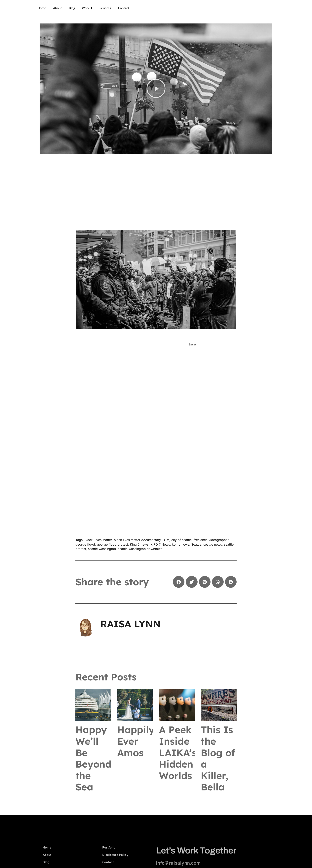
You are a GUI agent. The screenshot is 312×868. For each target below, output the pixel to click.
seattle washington (102, 549)
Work (87, 8)
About (58, 8)
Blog (72, 8)
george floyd (85, 544)
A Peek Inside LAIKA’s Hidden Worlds (178, 752)
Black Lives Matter (98, 540)
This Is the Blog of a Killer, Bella (218, 758)
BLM (166, 540)
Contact (124, 8)
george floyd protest (112, 544)
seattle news (213, 544)
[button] (156, 89)
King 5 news (139, 544)
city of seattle (181, 540)
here (193, 344)
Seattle (196, 544)
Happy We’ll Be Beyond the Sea (93, 758)
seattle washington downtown (140, 549)
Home (42, 8)
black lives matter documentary (137, 540)
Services (105, 8)
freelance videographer (211, 540)
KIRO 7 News (160, 544)
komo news (181, 544)
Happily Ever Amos (136, 741)
